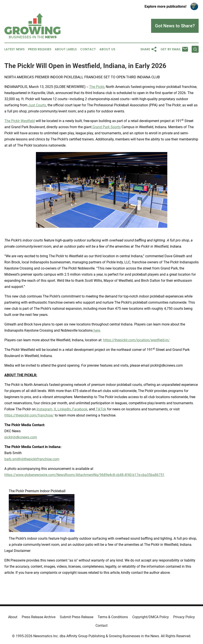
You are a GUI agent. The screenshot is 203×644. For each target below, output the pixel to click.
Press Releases (40, 49)
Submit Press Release (77, 617)
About (13, 617)
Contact (88, 49)
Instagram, (44, 409)
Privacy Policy (184, 617)
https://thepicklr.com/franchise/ (29, 415)
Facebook (79, 409)
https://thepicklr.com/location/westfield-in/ (136, 340)
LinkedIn (64, 409)
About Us (107, 49)
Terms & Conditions (113, 617)
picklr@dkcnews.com (21, 437)
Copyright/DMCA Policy (151, 617)
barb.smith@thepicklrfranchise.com (32, 459)
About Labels (66, 49)
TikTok (101, 409)
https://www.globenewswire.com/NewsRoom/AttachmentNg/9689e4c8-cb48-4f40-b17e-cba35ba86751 (84, 475)
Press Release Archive (39, 617)
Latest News (14, 49)
